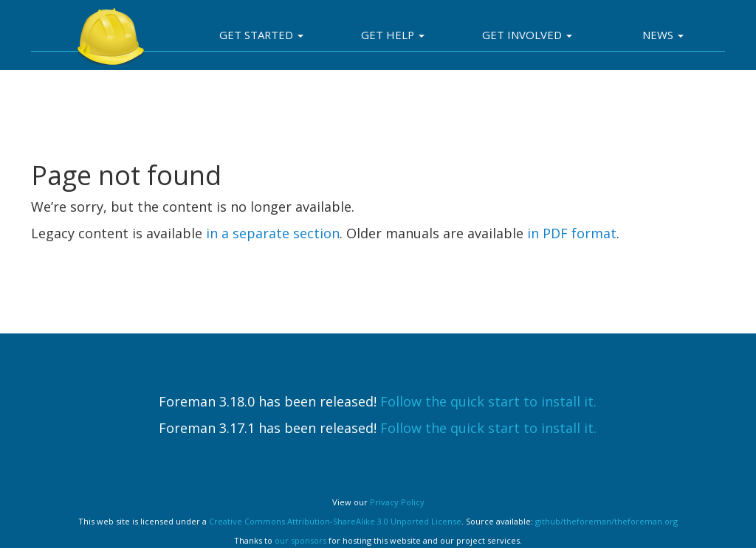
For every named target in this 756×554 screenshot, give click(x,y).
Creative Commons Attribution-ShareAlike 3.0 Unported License (335, 521)
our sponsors (300, 540)
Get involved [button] (527, 35)
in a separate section (273, 233)
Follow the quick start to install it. (488, 401)
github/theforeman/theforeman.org (606, 521)
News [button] (663, 35)
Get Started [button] (261, 35)
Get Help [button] (393, 35)
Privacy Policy (397, 502)
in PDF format (572, 233)
